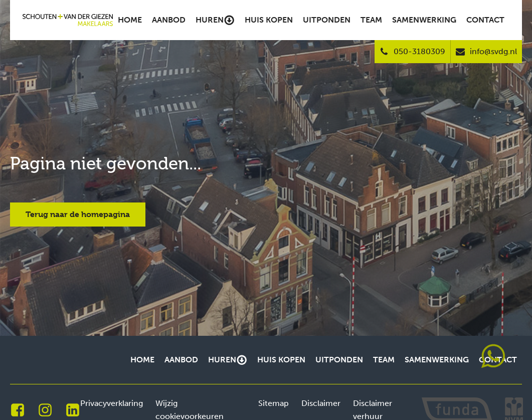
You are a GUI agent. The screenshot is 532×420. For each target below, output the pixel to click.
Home (130, 20)
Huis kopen (269, 20)
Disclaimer (321, 403)
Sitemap (274, 403)
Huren (215, 20)
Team (371, 20)
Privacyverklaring (112, 403)
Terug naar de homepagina (78, 214)
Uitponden (327, 20)
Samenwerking (424, 20)
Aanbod (169, 20)
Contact (485, 20)
